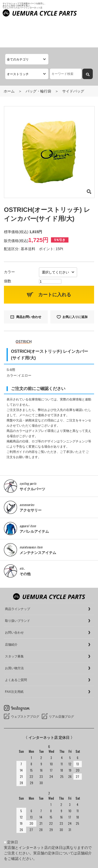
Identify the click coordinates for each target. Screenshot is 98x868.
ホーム (9, 63)
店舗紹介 (11, 617)
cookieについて (16, 862)
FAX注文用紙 (14, 664)
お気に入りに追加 (75, 289)
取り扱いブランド (18, 593)
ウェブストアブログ (25, 689)
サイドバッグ (73, 63)
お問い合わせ (14, 605)
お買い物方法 (14, 641)
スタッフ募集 (14, 629)
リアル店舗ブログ (61, 689)
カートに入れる (55, 267)
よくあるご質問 (16, 652)
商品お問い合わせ (29, 289)
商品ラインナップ (18, 581)
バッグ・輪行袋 (38, 63)
